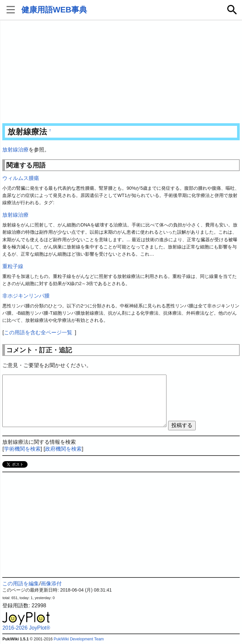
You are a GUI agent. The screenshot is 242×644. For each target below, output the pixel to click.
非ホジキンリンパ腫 (26, 296)
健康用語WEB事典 (54, 10)
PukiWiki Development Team (79, 639)
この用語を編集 (21, 584)
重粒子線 (13, 266)
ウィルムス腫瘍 (21, 178)
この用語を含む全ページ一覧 (38, 332)
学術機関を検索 (22, 449)
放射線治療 (15, 150)
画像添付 (51, 584)
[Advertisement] (121, 72)
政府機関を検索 (63, 449)
